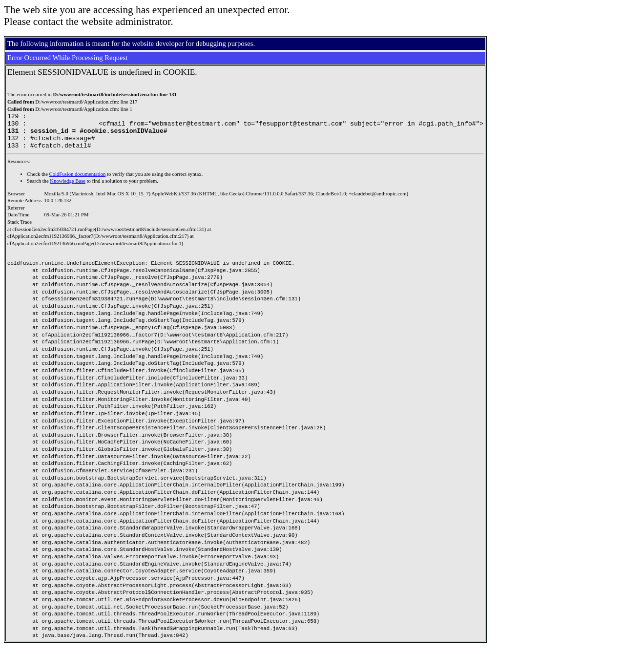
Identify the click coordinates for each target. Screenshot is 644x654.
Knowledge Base (68, 188)
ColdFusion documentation (78, 181)
